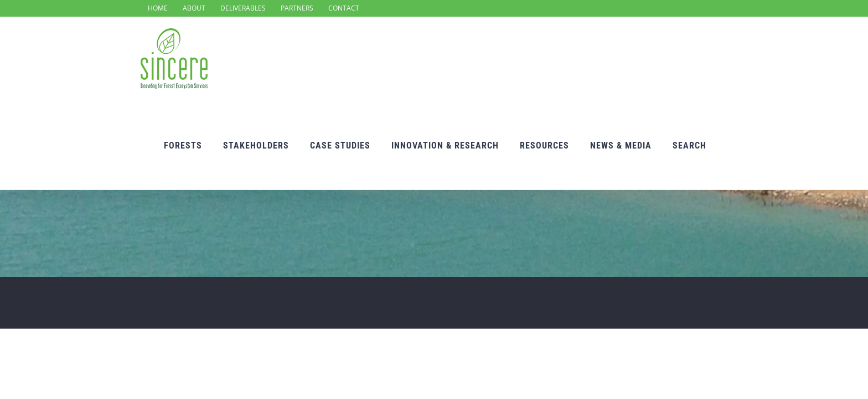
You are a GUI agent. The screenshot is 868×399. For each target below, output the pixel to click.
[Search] (711, 61)
